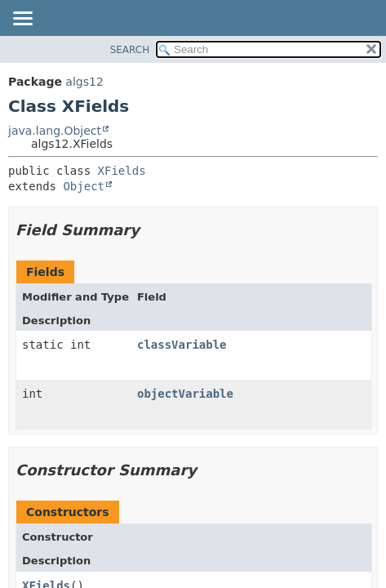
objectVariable (185, 394)
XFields (122, 171)
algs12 (84, 82)
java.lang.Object (55, 131)
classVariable (182, 345)
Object (84, 186)
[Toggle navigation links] (22, 20)
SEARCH (130, 50)
